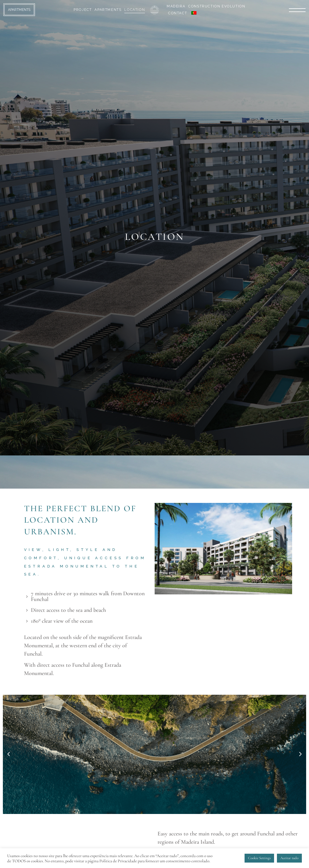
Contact (178, 13)
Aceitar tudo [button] (289, 858)
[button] (9, 754)
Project (83, 10)
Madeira (176, 6)
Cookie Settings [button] (259, 858)
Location (135, 10)
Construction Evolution (217, 6)
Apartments (108, 10)
